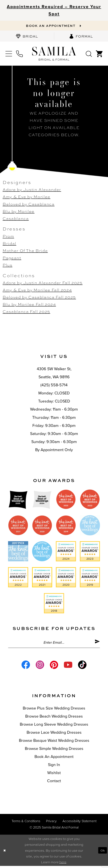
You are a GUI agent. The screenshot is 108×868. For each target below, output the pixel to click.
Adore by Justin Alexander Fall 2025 (43, 283)
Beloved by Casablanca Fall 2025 (39, 298)
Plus (8, 266)
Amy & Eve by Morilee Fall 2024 (37, 291)
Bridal (9, 244)
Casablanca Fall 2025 (26, 312)
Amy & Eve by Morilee (27, 198)
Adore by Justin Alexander (32, 190)
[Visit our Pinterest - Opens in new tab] (54, 667)
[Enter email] (54, 644)
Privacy (51, 823)
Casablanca (16, 219)
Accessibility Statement (79, 823)
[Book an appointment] (54, 26)
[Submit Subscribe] (97, 644)
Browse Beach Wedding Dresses (54, 718)
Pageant (12, 259)
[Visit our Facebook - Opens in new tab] (26, 667)
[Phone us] (20, 55)
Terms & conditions (26, 823)
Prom (8, 237)
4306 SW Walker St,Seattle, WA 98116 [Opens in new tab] (54, 374)
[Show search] (89, 55)
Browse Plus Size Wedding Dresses (54, 710)
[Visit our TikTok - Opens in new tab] (82, 667)
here (63, 864)
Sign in (54, 767)
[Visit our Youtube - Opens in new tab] (68, 667)
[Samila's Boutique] (54, 55)
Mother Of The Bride (25, 251)
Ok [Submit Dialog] (102, 852)
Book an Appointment (54, 759)
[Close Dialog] (5, 852)
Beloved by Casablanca (29, 205)
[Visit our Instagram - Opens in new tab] (40, 667)
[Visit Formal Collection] (81, 37)
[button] (9, 55)
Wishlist (54, 775)
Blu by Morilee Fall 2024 (29, 305)
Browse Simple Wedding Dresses (54, 751)
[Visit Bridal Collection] (27, 37)
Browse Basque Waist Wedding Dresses (54, 743)
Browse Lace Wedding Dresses (54, 735)
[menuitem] (27, 37)
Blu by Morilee (19, 212)
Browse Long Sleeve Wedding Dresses (54, 727)
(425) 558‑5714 (54, 386)
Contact (54, 783)
